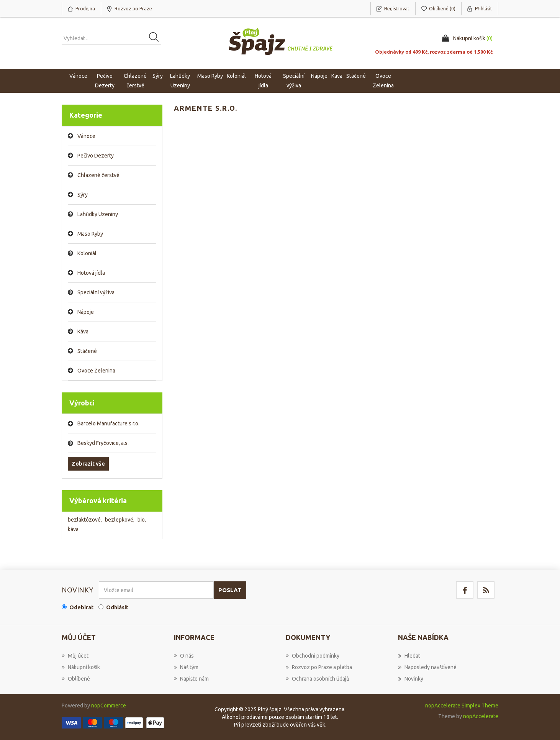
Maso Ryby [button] (210, 76)
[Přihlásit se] (156, 590)
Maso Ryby (90, 234)
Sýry (83, 195)
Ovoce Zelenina (96, 371)
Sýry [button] (158, 76)
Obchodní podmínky (313, 656)
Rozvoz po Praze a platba (319, 667)
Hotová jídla (91, 273)
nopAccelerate (481, 716)
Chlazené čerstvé (98, 175)
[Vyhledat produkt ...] (111, 38)
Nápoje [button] (319, 76)
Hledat (409, 656)
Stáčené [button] (356, 76)
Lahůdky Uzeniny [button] (180, 81)
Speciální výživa (96, 292)
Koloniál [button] (236, 76)
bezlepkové (120, 520)
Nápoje (86, 312)
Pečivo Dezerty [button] (105, 81)
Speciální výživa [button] (294, 81)
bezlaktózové (85, 520)
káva (73, 529)
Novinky (411, 679)
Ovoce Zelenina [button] (383, 81)
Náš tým (186, 667)
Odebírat (81, 607)
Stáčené (87, 351)
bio (142, 520)
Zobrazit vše (88, 464)
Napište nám (191, 679)
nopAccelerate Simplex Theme (462, 706)
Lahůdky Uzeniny (98, 214)
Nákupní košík (81, 667)
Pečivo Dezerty (96, 156)
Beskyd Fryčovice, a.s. (103, 443)
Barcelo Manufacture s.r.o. (108, 423)
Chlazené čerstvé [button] (135, 81)
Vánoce (78, 76)
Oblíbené (76, 679)
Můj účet (75, 656)
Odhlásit (117, 607)
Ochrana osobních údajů (318, 679)
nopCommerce (109, 706)
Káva (337, 76)
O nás (184, 656)
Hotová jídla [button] (263, 81)
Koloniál (87, 253)
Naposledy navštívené (427, 667)
